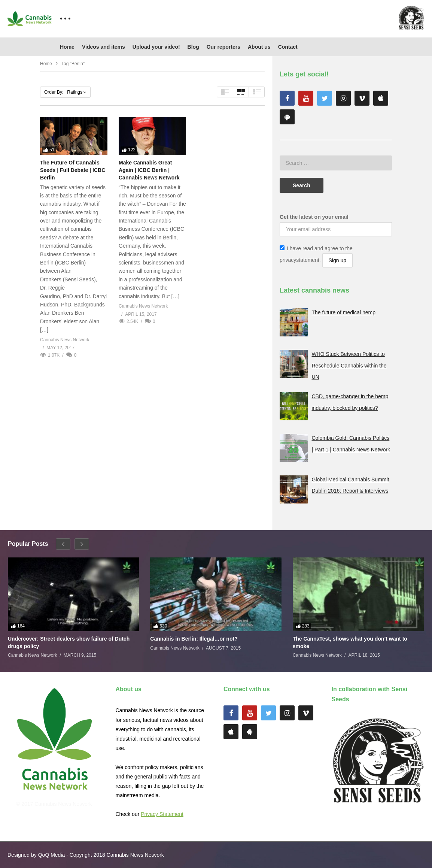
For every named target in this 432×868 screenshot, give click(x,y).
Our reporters (223, 47)
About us (259, 47)
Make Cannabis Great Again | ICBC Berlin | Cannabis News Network (149, 170)
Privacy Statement (162, 814)
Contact (288, 47)
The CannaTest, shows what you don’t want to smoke (350, 642)
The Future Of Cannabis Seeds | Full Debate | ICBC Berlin (73, 170)
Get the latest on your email (314, 217)
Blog (193, 47)
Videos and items (104, 47)
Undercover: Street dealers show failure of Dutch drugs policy (69, 642)
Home (67, 47)
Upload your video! (156, 47)
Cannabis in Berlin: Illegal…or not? (194, 639)
